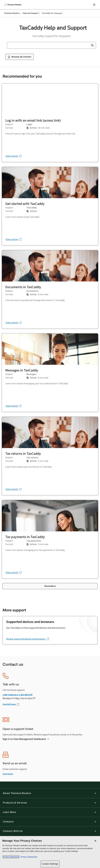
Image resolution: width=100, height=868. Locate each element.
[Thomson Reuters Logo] (13, 5)
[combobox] (51, 45)
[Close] (95, 841)
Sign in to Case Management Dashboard (26, 739)
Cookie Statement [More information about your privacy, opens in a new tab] (11, 857)
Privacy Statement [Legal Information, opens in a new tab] (28, 857)
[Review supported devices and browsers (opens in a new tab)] (28, 639)
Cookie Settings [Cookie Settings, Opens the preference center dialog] (50, 864)
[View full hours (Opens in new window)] (11, 704)
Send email (8, 774)
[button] (92, 45)
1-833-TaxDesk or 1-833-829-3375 (17, 695)
